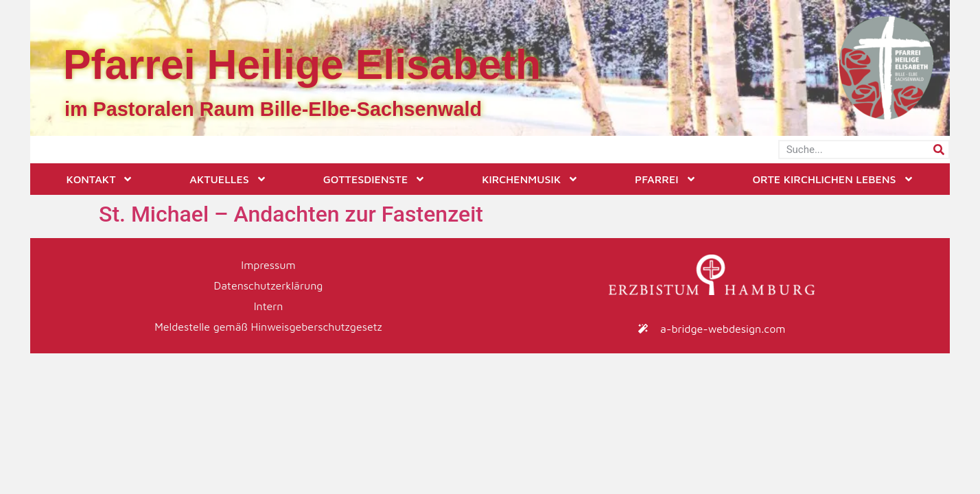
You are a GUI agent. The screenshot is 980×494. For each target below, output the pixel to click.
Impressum (268, 265)
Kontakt (100, 179)
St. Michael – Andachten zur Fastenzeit (291, 214)
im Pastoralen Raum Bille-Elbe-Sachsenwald (273, 109)
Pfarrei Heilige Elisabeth (302, 64)
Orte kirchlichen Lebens (833, 179)
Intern (269, 306)
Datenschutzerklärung (269, 285)
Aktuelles (228, 179)
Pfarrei (666, 179)
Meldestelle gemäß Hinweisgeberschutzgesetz (268, 327)
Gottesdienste (375, 179)
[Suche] (939, 150)
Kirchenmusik (530, 179)
